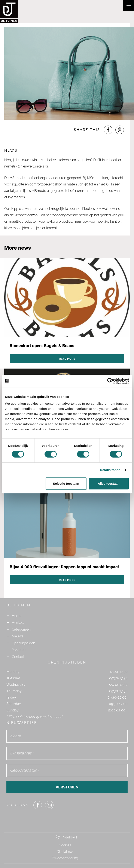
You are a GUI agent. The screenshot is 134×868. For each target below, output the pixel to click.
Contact (18, 657)
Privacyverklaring (65, 858)
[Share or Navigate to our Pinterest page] (120, 130)
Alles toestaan (109, 484)
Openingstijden (23, 643)
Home (17, 616)
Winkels (18, 623)
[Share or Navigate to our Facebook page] (108, 130)
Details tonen (110, 470)
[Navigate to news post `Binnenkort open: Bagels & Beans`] (67, 313)
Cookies (65, 845)
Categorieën (21, 629)
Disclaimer (65, 852)
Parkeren (19, 650)
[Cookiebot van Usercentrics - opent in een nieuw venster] (110, 381)
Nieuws (18, 636)
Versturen (67, 787)
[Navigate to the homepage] (17, 11)
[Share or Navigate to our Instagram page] (49, 805)
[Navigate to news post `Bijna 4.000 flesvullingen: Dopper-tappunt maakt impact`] (67, 534)
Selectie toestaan (66, 484)
